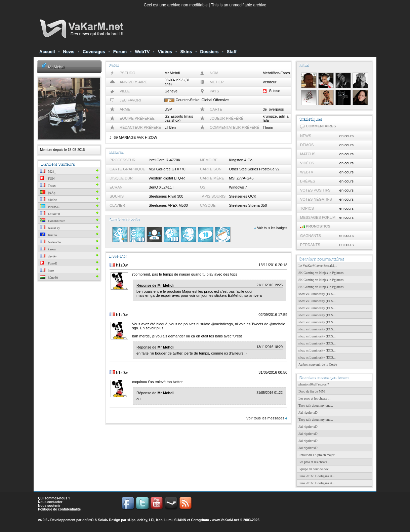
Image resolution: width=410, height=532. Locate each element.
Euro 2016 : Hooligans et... (317, 476)
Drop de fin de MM (312, 391)
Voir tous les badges (271, 228)
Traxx (48, 186)
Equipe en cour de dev (313, 469)
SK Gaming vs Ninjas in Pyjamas (321, 273)
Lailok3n (50, 214)
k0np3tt (49, 277)
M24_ (48, 172)
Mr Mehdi (56, 67)
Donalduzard (53, 221)
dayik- (48, 256)
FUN (47, 179)
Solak (102, 520)
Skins (186, 52)
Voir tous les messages (267, 418)
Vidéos (165, 52)
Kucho (48, 235)
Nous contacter (50, 502)
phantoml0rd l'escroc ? (314, 384)
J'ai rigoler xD (308, 413)
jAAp (48, 193)
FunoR (49, 263)
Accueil (47, 52)
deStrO (88, 520)
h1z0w (48, 200)
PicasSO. (50, 207)
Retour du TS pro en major (316, 455)
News (69, 52)
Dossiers (209, 52)
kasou (48, 249)
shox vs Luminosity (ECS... (317, 294)
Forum (120, 52)
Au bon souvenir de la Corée (318, 364)
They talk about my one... (316, 405)
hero (47, 270)
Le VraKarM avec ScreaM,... (318, 266)
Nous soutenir (49, 506)
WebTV (142, 52)
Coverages (94, 52)
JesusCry (50, 228)
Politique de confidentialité (59, 509)
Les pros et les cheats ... (314, 398)
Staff (232, 52)
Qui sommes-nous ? (54, 498)
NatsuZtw (51, 242)
